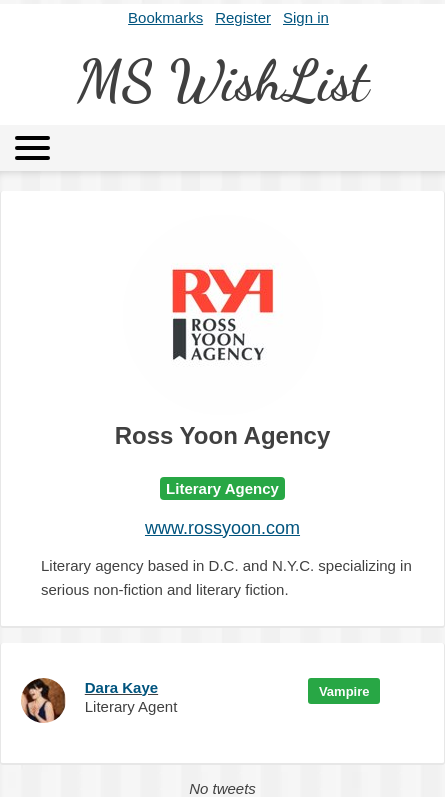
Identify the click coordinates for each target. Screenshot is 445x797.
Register (243, 17)
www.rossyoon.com (222, 528)
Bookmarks (165, 17)
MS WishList (222, 80)
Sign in (306, 17)
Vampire (344, 691)
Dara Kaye (121, 687)
